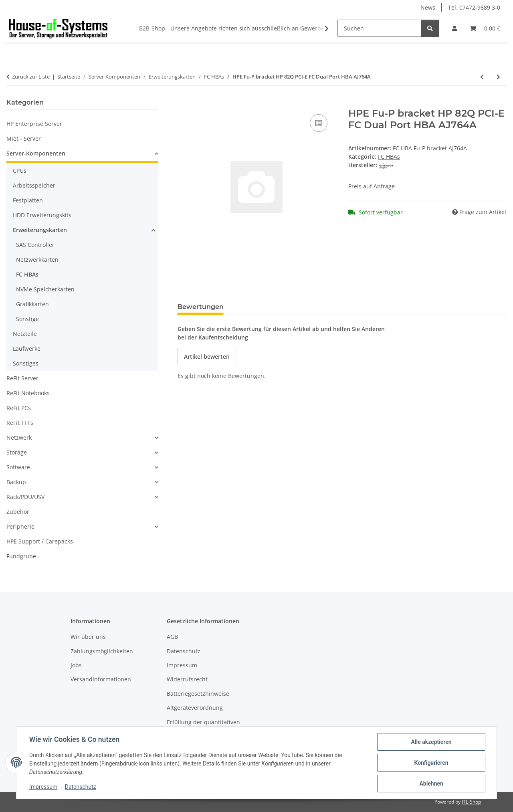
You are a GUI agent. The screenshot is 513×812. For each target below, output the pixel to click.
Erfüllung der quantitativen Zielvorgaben (203, 726)
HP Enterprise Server (34, 124)
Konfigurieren (431, 763)
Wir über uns (88, 637)
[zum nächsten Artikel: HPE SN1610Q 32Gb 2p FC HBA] (498, 77)
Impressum (43, 787)
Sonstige (27, 319)
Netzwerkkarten (37, 260)
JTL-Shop (471, 802)
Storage (17, 452)
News (428, 7)
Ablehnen (431, 784)
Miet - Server (24, 138)
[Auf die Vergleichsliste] (319, 123)
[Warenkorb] (485, 28)
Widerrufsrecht (187, 679)
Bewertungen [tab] (201, 307)
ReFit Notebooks (28, 393)
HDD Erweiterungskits (42, 215)
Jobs (76, 665)
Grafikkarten (32, 304)
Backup (16, 482)
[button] (454, 28)
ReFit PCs (19, 408)
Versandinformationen (101, 679)
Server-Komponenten (36, 153)
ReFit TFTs (20, 423)
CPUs (20, 171)
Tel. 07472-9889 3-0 (474, 7)
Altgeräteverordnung (195, 708)
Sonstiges (26, 363)
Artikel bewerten (207, 357)
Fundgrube (21, 556)
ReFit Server (22, 378)
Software (18, 467)
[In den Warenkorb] (184, 103)
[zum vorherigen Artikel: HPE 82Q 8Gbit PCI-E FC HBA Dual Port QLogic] (482, 77)
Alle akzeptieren (431, 742)
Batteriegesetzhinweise (198, 694)
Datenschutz (81, 787)
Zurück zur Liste (31, 77)
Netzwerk (19, 437)
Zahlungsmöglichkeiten (102, 651)
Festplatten (28, 200)
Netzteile (25, 334)
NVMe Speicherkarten (45, 289)
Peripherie (20, 526)
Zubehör (18, 512)
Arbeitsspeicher (34, 185)
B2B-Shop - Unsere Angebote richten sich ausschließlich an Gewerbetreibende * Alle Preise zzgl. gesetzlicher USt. (292, 28)
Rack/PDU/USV (25, 497)
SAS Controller (35, 245)
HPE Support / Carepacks (40, 541)
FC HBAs (389, 157)
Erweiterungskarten (40, 230)
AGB (172, 637)
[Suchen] (379, 28)
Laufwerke (27, 348)
